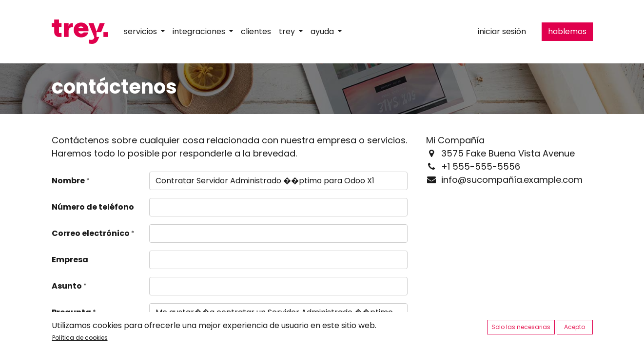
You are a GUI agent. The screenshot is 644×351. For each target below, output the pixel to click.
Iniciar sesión (502, 31)
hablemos (567, 31)
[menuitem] (256, 32)
